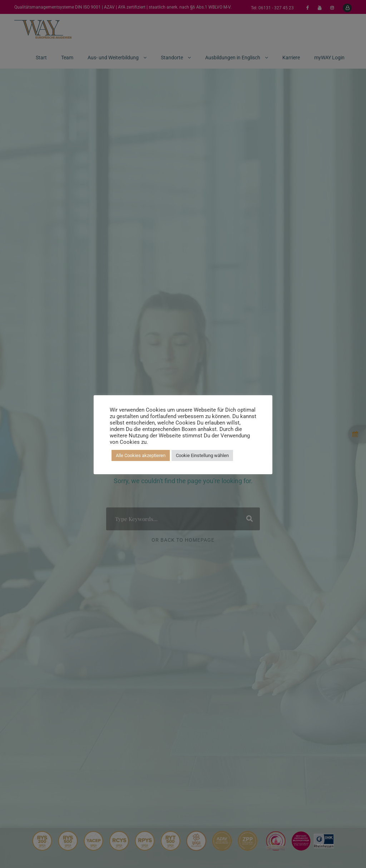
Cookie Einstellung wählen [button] (202, 455)
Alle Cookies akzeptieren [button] (141, 455)
